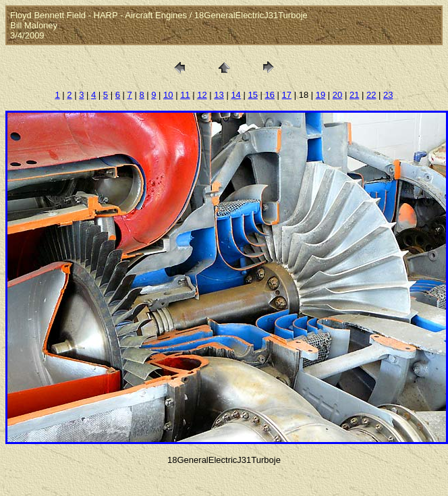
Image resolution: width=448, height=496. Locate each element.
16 (270, 95)
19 (320, 95)
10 (168, 95)
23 (388, 95)
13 (219, 95)
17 (287, 95)
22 (371, 95)
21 (354, 95)
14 (235, 95)
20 (337, 95)
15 (252, 95)
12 (202, 95)
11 (185, 95)
